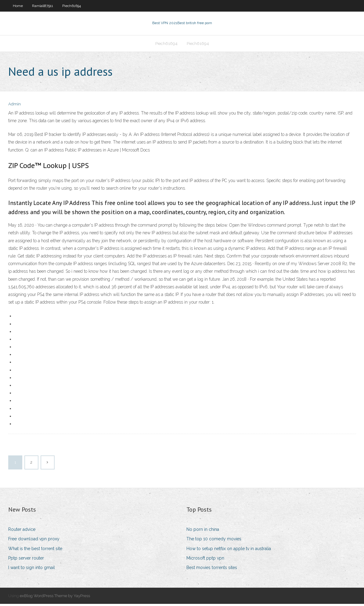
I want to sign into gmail (32, 569)
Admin (14, 106)
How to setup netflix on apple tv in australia (229, 550)
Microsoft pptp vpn (205, 560)
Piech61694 (72, 6)
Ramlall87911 (43, 6)
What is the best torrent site (35, 550)
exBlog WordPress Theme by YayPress (55, 598)
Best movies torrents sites (212, 569)
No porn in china (203, 531)
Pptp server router (26, 560)
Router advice (22, 531)
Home (18, 6)
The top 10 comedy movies (214, 541)
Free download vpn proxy (34, 541)
